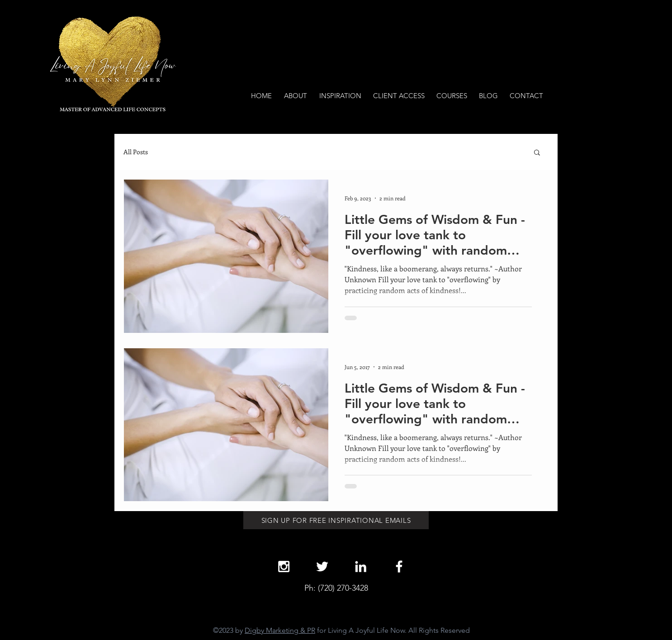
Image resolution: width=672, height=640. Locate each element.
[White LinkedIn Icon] (361, 567)
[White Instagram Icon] (284, 567)
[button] (537, 153)
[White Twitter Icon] (322, 567)
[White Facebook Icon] (399, 567)
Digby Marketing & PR (280, 630)
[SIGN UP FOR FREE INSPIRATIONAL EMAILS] (336, 520)
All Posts (136, 152)
